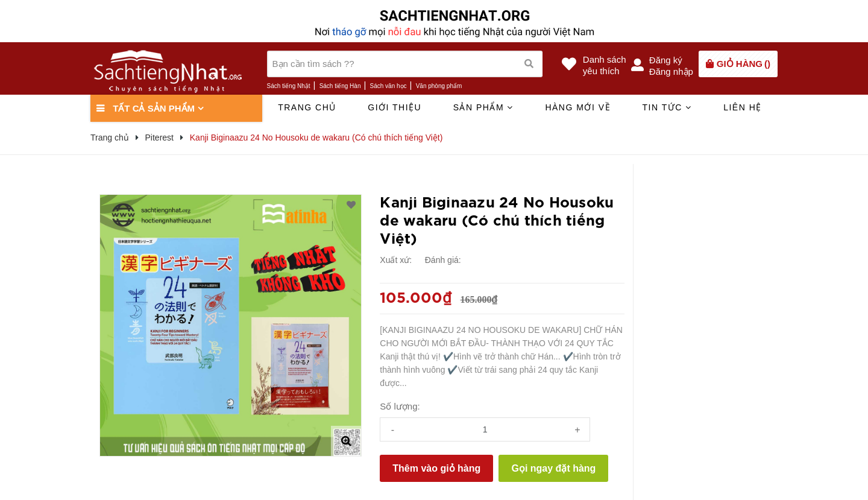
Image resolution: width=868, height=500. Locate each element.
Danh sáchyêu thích (605, 65)
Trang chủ (307, 107)
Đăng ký (666, 60)
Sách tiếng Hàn (340, 86)
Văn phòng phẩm (439, 86)
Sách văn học (388, 86)
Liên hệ (743, 107)
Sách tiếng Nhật (289, 86)
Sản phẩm (483, 107)
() (744, 64)
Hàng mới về (578, 107)
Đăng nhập (671, 71)
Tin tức (667, 107)
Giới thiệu (395, 107)
